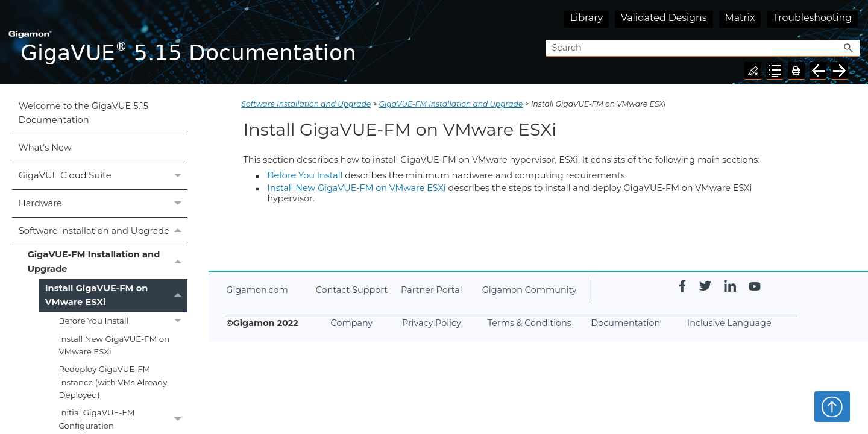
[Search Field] (703, 49)
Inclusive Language (729, 323)
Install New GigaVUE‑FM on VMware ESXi (114, 345)
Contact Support (352, 290)
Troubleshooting (812, 18)
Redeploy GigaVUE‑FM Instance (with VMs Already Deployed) (113, 382)
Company (352, 323)
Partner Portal (431, 290)
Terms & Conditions (530, 323)
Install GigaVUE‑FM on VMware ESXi (116, 296)
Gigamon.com (257, 290)
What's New (45, 148)
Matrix (740, 18)
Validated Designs (664, 18)
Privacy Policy (432, 323)
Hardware (103, 203)
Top (832, 406)
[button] (849, 49)
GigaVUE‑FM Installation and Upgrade (107, 262)
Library (587, 18)
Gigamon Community (530, 290)
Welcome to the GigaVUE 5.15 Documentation (83, 113)
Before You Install (123, 321)
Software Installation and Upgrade (103, 231)
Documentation (625, 323)
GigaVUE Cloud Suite (103, 176)
